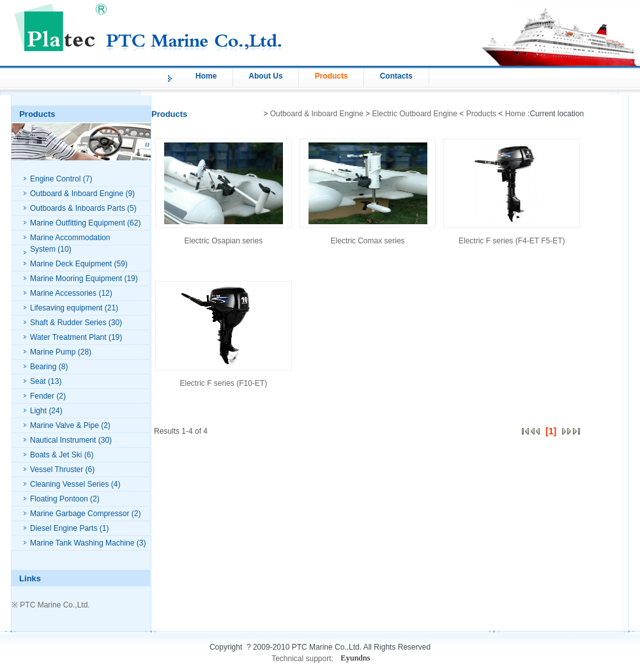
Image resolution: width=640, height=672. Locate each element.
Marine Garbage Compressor (80, 514)
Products (331, 76)
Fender (42, 396)
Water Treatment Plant (68, 337)
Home (206, 76)
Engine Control (55, 179)
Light (38, 411)
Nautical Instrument (63, 440)
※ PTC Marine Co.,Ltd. (51, 605)
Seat (38, 381)
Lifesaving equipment (66, 308)
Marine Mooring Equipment (76, 279)
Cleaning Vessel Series (69, 484)
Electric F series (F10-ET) (224, 383)
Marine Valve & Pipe (65, 425)
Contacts (396, 76)
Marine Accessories (63, 293)
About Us (265, 76)
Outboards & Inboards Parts (78, 208)
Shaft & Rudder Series (68, 323)
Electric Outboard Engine (415, 114)
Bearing (43, 367)
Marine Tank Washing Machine (82, 543)
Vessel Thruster (57, 470)
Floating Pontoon (59, 499)
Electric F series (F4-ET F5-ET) (512, 241)
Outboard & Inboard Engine (77, 194)
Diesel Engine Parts (64, 528)
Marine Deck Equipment (71, 264)
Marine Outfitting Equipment (78, 223)
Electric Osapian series (223, 241)
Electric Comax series (368, 241)
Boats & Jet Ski (56, 455)
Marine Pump (53, 352)
